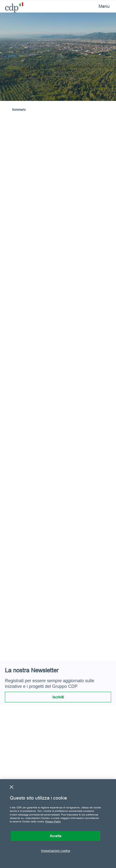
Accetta (56, 836)
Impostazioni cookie (56, 851)
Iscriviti (58, 697)
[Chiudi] (12, 787)
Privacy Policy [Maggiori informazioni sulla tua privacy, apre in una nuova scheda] (53, 821)
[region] (58, 824)
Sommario (19, 110)
